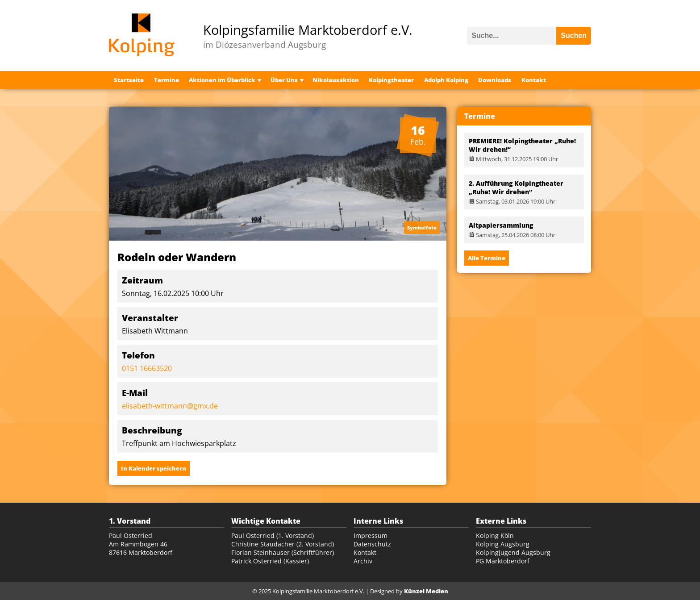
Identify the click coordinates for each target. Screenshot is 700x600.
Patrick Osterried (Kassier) (270, 561)
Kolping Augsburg (503, 544)
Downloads (495, 80)
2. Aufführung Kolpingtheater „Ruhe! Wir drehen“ (516, 187)
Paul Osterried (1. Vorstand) (273, 535)
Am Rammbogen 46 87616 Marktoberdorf (141, 548)
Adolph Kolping (446, 80)
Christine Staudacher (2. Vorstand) (283, 544)
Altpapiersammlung (501, 225)
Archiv (363, 561)
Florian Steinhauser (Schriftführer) (283, 552)
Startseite (129, 80)
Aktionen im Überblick (222, 80)
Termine (167, 80)
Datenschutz (372, 544)
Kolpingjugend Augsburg (513, 552)
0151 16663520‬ (147, 368)
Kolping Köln (495, 535)
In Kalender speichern (154, 468)
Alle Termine (487, 258)
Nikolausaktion (336, 80)
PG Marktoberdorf (503, 561)
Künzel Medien (426, 591)
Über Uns (284, 80)
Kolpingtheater (391, 80)
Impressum (371, 535)
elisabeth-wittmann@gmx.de (170, 406)
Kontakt (534, 80)
